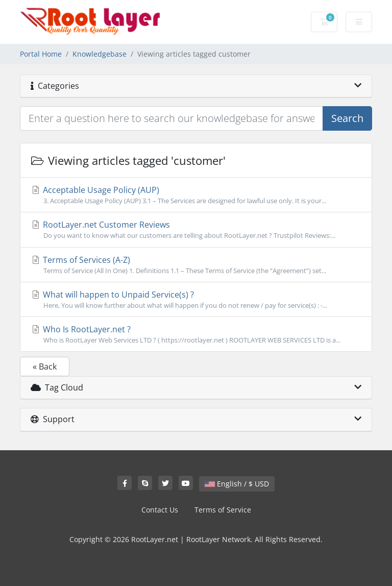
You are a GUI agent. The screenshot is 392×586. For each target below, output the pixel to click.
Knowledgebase (100, 54)
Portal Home (41, 54)
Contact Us (160, 510)
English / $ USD (237, 484)
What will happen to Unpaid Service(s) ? (196, 300)
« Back (45, 367)
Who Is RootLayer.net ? (196, 334)
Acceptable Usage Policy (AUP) (196, 195)
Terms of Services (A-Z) (196, 265)
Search (347, 118)
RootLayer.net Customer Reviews (196, 230)
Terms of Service (223, 510)
